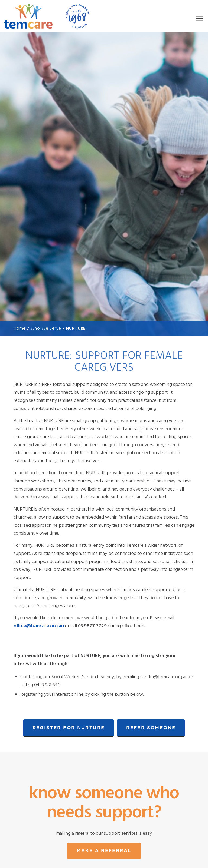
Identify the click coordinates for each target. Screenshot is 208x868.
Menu (199, 19)
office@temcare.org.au (39, 626)
